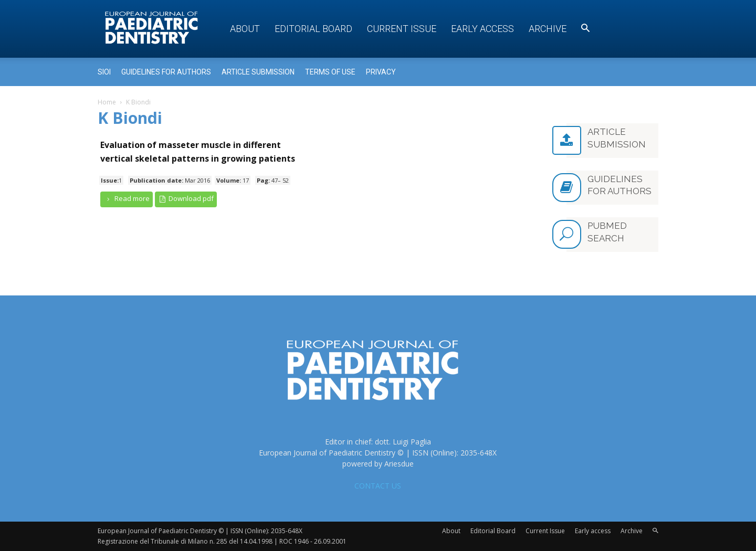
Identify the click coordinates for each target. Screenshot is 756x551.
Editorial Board (313, 29)
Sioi (104, 72)
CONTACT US (378, 486)
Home (107, 102)
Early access (482, 29)
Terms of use (330, 72)
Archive (548, 29)
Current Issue (402, 29)
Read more (127, 199)
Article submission (258, 72)
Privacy (381, 72)
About (245, 29)
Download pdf (186, 199)
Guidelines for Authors (166, 72)
